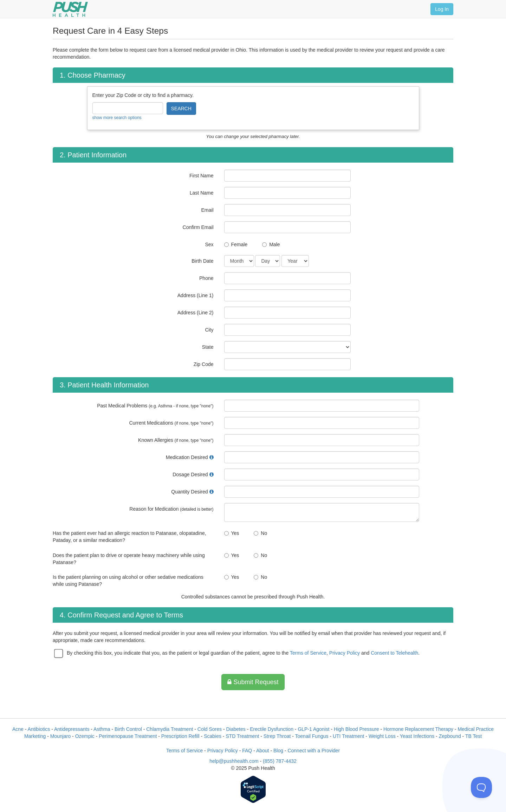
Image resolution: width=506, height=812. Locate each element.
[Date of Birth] (239, 261)
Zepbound (450, 736)
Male (274, 244)
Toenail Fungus (312, 736)
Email (207, 210)
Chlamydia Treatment (170, 729)
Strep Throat (277, 736)
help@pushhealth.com (234, 761)
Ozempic (85, 736)
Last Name (202, 193)
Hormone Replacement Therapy (418, 729)
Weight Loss (382, 736)
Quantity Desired (189, 492)
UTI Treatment (348, 736)
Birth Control (128, 729)
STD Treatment (242, 736)
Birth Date (202, 261)
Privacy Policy (345, 653)
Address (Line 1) (196, 295)
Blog (278, 751)
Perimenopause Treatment (128, 736)
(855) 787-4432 (280, 761)
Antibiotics (39, 729)
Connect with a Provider (314, 751)
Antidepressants (72, 729)
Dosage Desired (190, 474)
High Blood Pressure (356, 729)
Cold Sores (210, 729)
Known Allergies (176, 440)
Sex (209, 244)
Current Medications (171, 423)
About (263, 751)
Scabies (213, 736)
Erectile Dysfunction (272, 729)
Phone (206, 278)
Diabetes (236, 729)
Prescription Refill (180, 736)
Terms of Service (308, 653)
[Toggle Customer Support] (481, 787)
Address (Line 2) (196, 313)
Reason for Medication (171, 509)
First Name (201, 176)
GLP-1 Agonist (313, 729)
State (208, 347)
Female (239, 244)
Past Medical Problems (155, 406)
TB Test (473, 736)
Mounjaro (60, 736)
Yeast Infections (417, 736)
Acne (18, 729)
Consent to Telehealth (394, 653)
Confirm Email (198, 227)
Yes (235, 533)
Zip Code (204, 364)
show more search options (117, 118)
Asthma (102, 729)
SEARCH (181, 109)
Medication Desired (187, 457)
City (209, 330)
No (264, 533)
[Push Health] (70, 9)
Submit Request (253, 682)
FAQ (247, 751)
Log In (442, 9)
